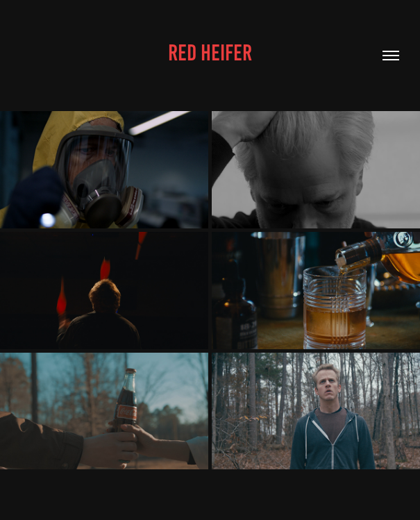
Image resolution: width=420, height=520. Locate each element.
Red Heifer (210, 53)
